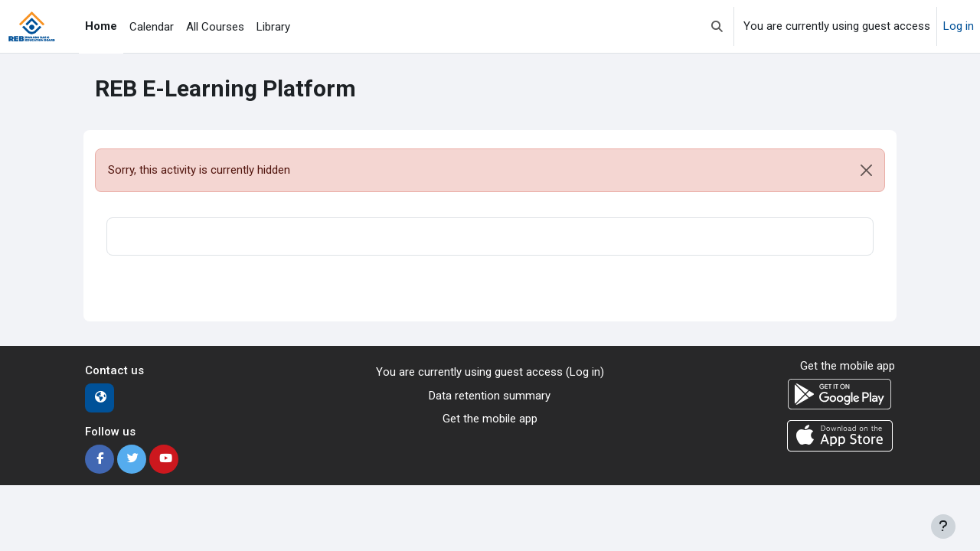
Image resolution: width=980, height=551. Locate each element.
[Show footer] (943, 527)
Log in (959, 26)
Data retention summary (490, 396)
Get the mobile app (490, 419)
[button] (717, 26)
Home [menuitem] (101, 26)
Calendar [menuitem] (152, 27)
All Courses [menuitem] (215, 27)
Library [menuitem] (273, 27)
